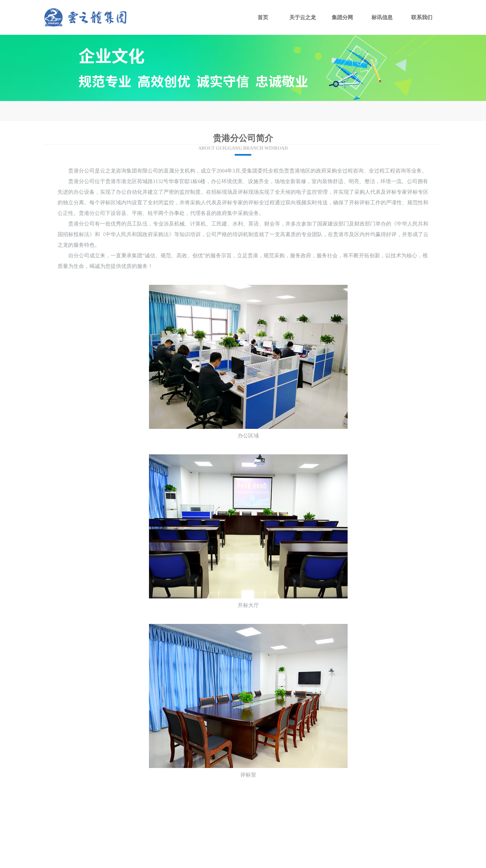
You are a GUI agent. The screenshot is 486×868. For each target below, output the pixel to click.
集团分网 (342, 17)
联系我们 (422, 17)
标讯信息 (382, 17)
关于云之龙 (303, 17)
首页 (263, 17)
